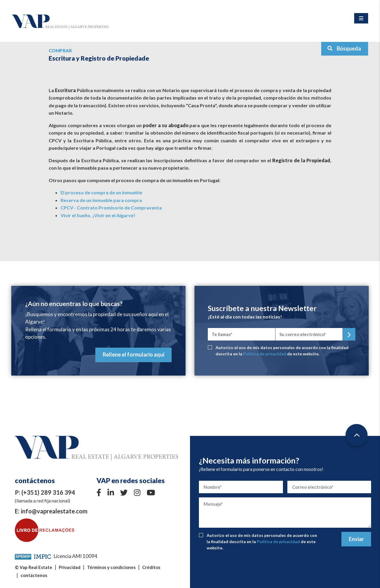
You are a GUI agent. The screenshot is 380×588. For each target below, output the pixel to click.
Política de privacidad (265, 354)
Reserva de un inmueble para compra (101, 200)
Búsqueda (344, 48)
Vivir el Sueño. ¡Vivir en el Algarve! (98, 215)
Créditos (151, 567)
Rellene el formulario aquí (134, 354)
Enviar (356, 539)
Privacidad (70, 567)
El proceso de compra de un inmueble (101, 192)
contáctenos (34, 575)
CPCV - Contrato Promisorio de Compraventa (111, 208)
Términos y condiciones (111, 567)
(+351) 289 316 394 (48, 492)
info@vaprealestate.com (54, 511)
